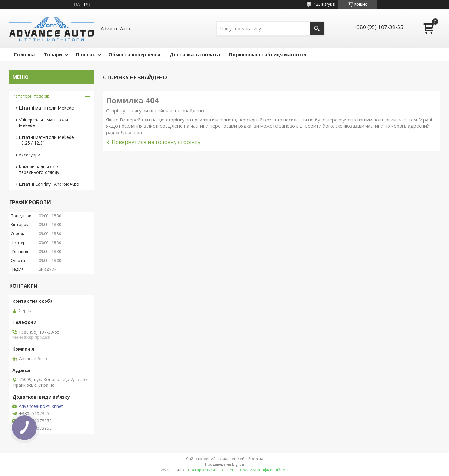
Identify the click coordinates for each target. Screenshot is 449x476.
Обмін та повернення (134, 54)
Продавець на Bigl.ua (224, 464)
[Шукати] (317, 29)
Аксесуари (29, 155)
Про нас (85, 54)
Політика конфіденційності (265, 470)
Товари (53, 54)
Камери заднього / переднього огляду (39, 169)
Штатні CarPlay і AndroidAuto (49, 184)
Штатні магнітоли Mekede (46, 108)
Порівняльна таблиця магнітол (268, 54)
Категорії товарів (31, 96)
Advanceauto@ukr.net (41, 406)
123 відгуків (324, 4)
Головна (24, 54)
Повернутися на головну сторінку (156, 142)
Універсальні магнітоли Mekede (43, 123)
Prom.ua (256, 459)
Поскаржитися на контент (212, 470)
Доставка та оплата (195, 54)
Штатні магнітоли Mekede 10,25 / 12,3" (46, 140)
